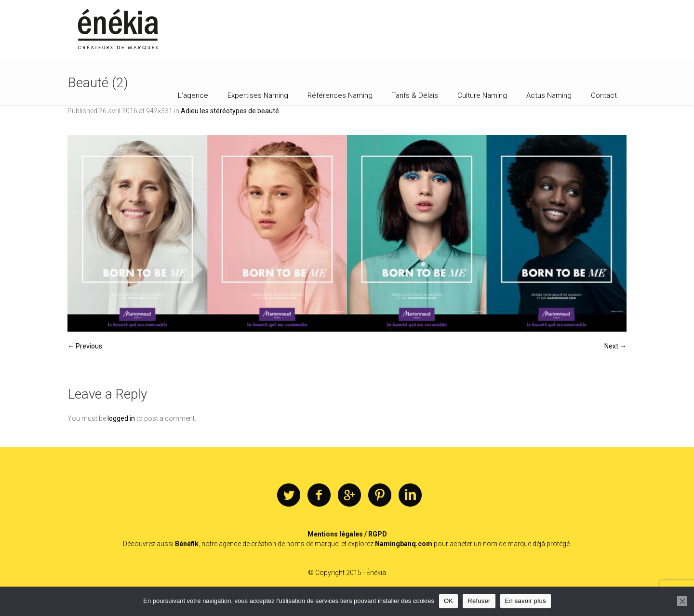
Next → (615, 346)
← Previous (85, 346)
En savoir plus (526, 601)
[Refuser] (682, 601)
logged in (121, 418)
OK (448, 601)
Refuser (479, 601)
